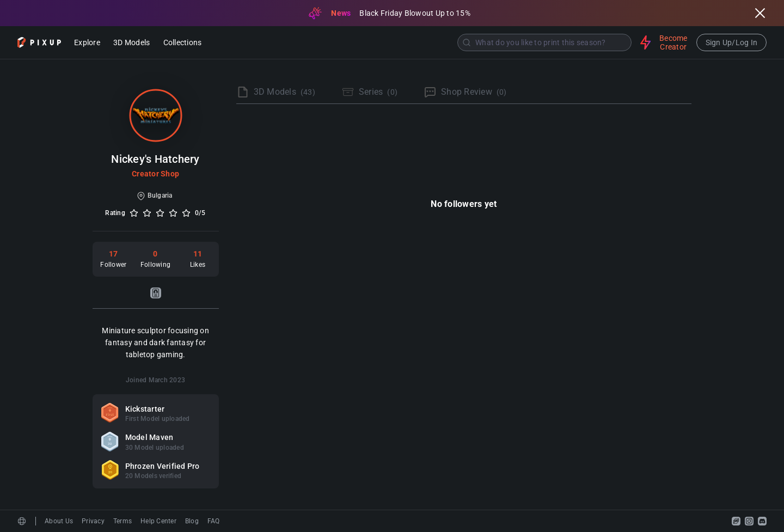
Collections (183, 43)
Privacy (93, 521)
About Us (59, 521)
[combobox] (422, 42)
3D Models (131, 43)
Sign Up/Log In (732, 42)
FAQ (214, 521)
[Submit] (467, 42)
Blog (192, 521)
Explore (87, 43)
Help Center (158, 521)
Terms (122, 521)
